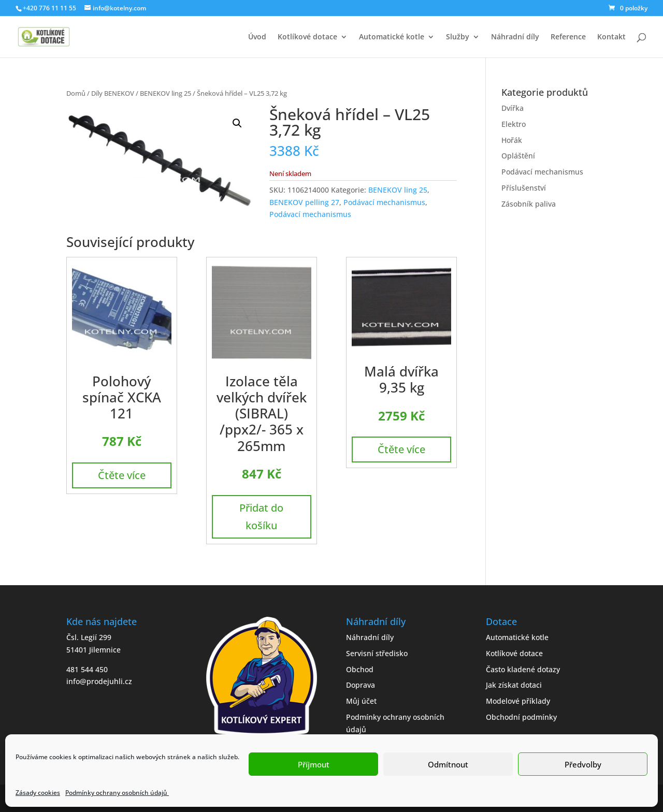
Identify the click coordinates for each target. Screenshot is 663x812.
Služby (458, 37)
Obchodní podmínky (521, 717)
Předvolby (583, 764)
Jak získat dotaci (514, 685)
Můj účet (361, 701)
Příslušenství (524, 188)
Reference (568, 37)
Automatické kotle (392, 37)
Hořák (512, 140)
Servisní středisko (377, 653)
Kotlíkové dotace (307, 37)
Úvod (257, 37)
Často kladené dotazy (523, 669)
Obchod (360, 669)
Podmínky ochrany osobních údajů (117, 793)
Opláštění (518, 156)
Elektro (514, 124)
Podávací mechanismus (384, 202)
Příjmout (314, 764)
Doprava (361, 685)
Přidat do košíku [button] (261, 517)
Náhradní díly (515, 37)
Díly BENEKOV (113, 93)
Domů (76, 93)
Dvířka (513, 108)
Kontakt (611, 37)
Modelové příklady (518, 701)
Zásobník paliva (529, 204)
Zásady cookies (38, 793)
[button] (237, 123)
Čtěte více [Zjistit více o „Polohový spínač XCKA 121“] (122, 475)
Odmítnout (448, 764)
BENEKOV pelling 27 (304, 202)
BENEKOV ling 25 (165, 93)
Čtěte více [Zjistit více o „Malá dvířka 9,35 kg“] (401, 449)
